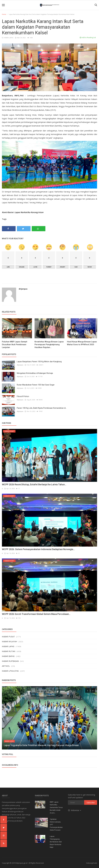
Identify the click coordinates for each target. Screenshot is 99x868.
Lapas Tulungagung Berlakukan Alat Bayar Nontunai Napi (56, 842)
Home (4, 14)
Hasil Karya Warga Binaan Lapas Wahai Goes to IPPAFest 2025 (82, 343)
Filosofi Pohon (23, 396)
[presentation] (88, 690)
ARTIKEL (6, 666)
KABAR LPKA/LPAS (10, 671)
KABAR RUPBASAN (10, 661)
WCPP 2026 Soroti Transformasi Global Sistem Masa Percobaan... (36, 614)
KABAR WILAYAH (10, 641)
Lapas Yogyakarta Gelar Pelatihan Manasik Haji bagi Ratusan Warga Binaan (41, 745)
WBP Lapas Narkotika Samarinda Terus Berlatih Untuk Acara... (56, 807)
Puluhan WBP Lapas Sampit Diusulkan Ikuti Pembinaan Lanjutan (15, 345)
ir (2, 488)
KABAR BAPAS (8, 656)
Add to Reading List (88, 37)
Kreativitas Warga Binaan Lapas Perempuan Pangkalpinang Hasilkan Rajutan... (49, 345)
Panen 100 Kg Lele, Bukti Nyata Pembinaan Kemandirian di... (42, 408)
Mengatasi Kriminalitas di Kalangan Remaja (35, 373)
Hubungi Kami (92, 863)
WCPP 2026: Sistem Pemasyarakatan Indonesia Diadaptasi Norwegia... (38, 549)
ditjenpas (23, 289)
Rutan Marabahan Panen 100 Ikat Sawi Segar (36, 385)
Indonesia (75, 810)
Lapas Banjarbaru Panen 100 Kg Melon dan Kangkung (39, 362)
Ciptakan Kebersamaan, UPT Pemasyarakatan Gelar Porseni (56, 825)
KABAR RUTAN (9, 651)
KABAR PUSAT (8, 637)
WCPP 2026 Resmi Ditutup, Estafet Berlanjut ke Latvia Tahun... (34, 484)
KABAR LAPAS (8, 38)
